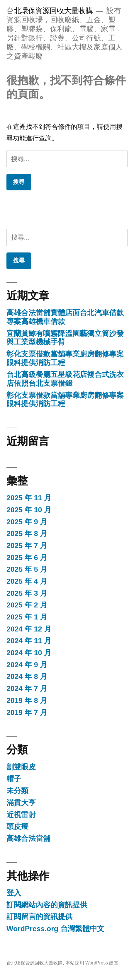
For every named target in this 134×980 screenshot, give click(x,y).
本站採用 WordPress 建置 (92, 963)
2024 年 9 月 (27, 665)
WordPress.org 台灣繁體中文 (55, 929)
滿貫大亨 (21, 803)
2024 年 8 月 (27, 676)
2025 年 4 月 (27, 581)
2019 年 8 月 (27, 700)
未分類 (17, 791)
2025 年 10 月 (29, 510)
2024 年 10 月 (29, 653)
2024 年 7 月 (27, 688)
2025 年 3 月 (27, 593)
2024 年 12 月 (29, 629)
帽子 (14, 779)
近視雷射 (21, 815)
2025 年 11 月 (29, 498)
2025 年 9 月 (27, 522)
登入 (14, 893)
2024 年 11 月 (29, 641)
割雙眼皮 (21, 767)
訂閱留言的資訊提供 (39, 917)
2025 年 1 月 (27, 617)
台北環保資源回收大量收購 (50, 11)
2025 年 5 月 (27, 569)
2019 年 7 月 (27, 712)
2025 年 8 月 (27, 533)
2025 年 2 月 (27, 605)
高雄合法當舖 (28, 838)
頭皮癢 (17, 826)
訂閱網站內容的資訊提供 (47, 905)
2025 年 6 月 (27, 558)
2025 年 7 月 (27, 546)
